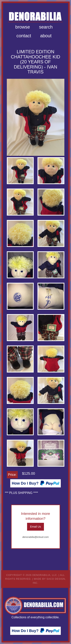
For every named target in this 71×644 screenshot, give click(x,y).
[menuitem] (23, 27)
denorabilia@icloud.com (35, 537)
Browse (23, 27)
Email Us (36, 527)
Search (46, 27)
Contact (24, 36)
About (46, 36)
